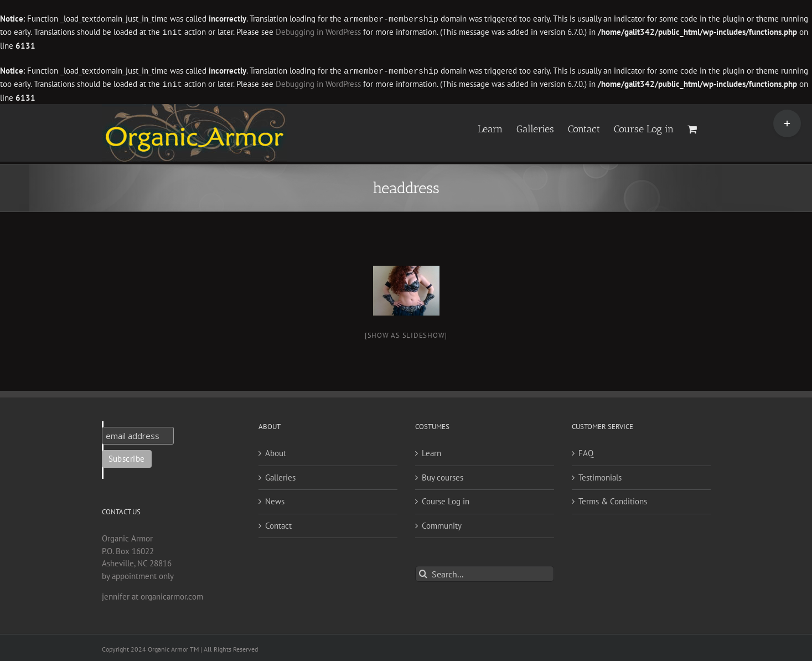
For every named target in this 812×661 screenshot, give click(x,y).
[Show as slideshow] (406, 333)
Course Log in (446, 499)
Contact (278, 523)
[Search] (423, 572)
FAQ (586, 451)
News (275, 499)
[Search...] (485, 572)
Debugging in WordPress (318, 32)
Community (442, 523)
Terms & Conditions (613, 499)
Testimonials (600, 475)
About (276, 451)
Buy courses (443, 475)
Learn (431, 451)
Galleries (280, 475)
